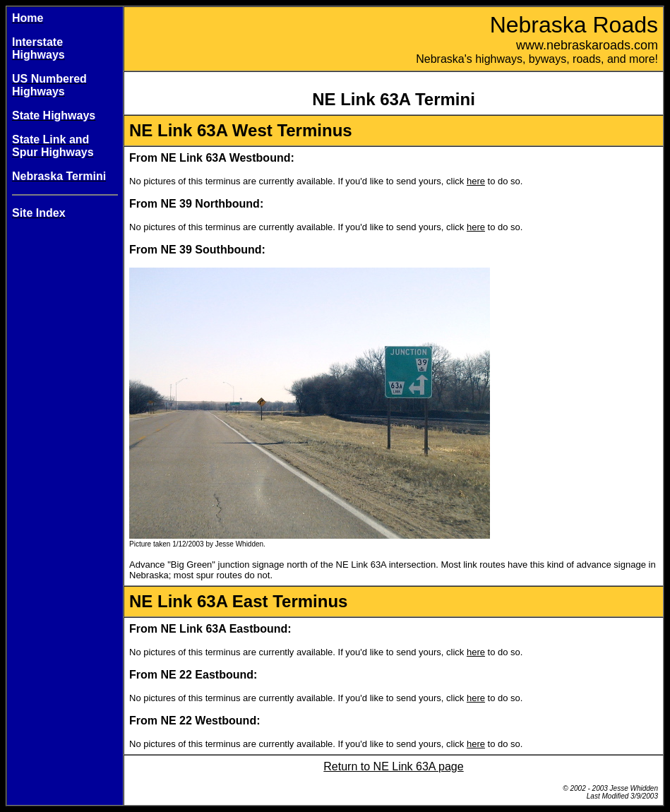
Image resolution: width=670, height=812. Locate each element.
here (476, 181)
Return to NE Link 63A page (393, 766)
